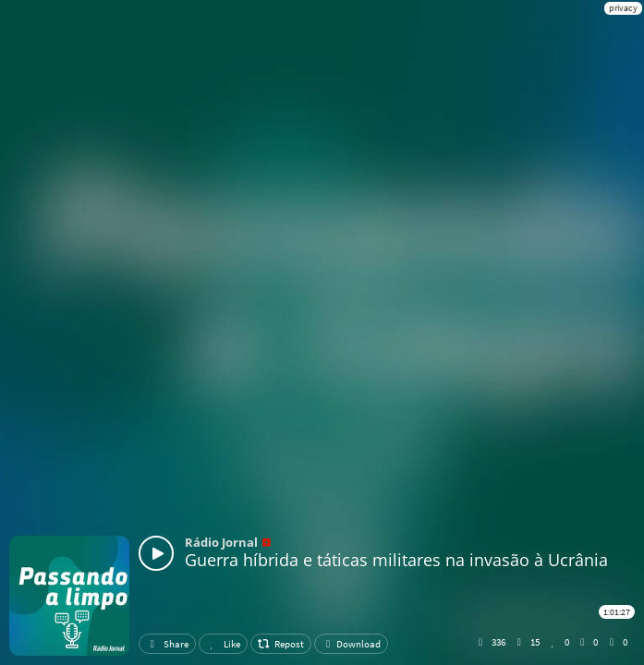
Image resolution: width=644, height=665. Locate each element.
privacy (623, 8)
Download (351, 644)
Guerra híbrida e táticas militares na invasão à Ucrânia (396, 560)
